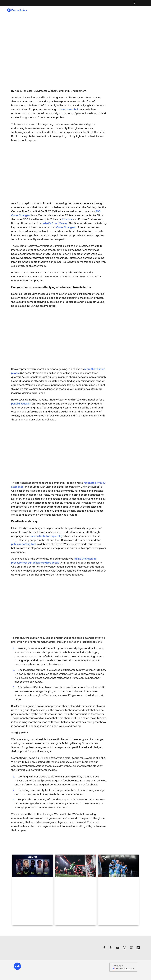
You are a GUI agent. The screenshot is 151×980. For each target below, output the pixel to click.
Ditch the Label (69, 109)
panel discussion (21, 404)
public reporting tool (24, 544)
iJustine (67, 219)
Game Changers (66, 227)
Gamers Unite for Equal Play (46, 536)
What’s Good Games (55, 223)
